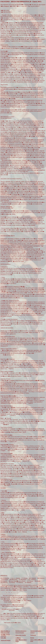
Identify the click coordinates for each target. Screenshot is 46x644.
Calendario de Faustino (36, 631)
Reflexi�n (3, 638)
